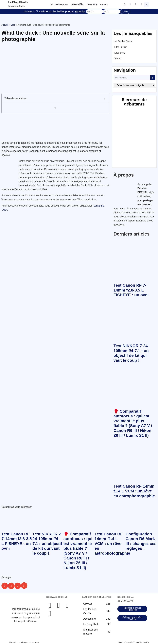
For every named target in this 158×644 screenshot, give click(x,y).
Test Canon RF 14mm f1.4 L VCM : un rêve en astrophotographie (134, 491)
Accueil (5, 25)
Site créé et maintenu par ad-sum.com (24, 642)
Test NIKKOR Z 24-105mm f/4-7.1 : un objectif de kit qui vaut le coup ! (47, 544)
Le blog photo (18, 2)
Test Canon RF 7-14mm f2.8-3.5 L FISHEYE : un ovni (131, 290)
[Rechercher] (153, 78)
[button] (147, 4)
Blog (13, 25)
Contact (104, 4)
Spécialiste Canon (17, 6)
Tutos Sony (92, 4)
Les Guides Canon (59, 4)
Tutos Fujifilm (77, 4)
